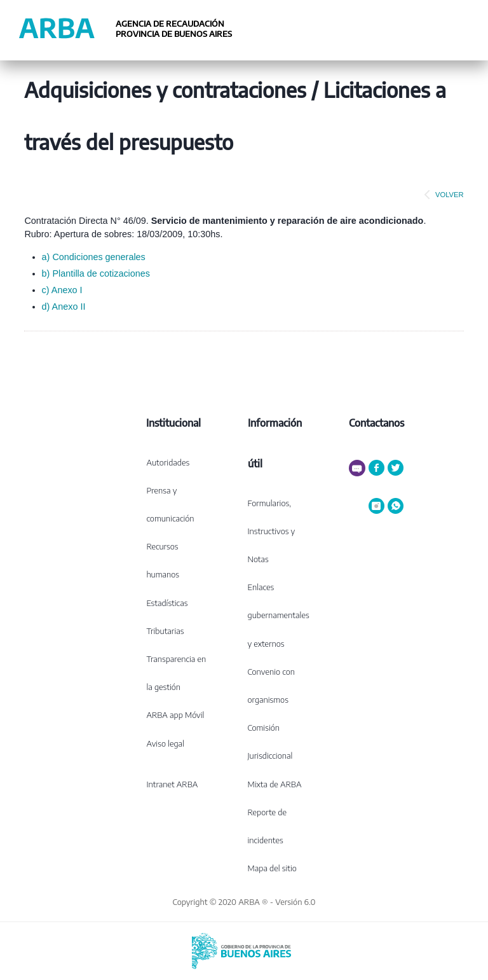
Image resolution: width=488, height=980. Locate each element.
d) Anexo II (64, 307)
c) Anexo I (62, 290)
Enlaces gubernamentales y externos (279, 615)
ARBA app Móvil (175, 715)
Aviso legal (165, 743)
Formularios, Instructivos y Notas (272, 531)
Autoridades (168, 462)
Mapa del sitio (272, 868)
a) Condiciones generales (94, 257)
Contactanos (376, 423)
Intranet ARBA (172, 784)
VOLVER (442, 195)
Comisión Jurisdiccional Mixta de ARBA (275, 756)
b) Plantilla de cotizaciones (96, 273)
